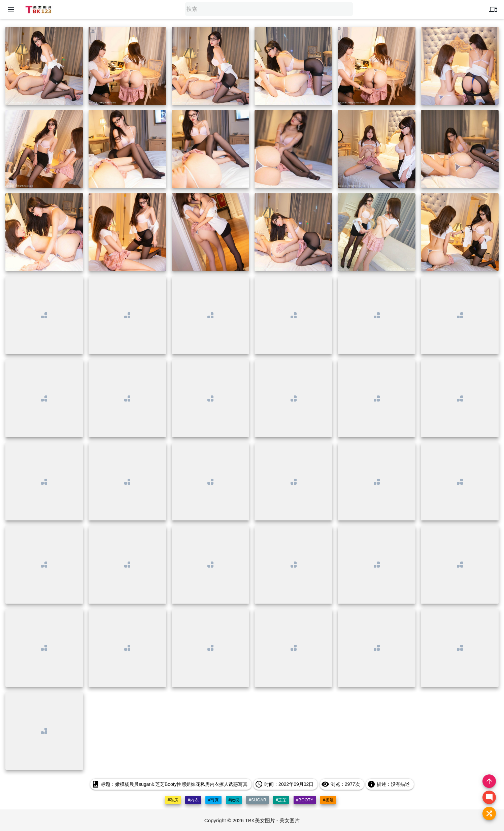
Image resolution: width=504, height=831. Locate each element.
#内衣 (193, 800)
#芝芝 (281, 800)
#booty (305, 800)
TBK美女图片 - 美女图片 (273, 820)
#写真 (213, 800)
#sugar (258, 800)
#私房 (173, 800)
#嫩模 (234, 800)
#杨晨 (328, 800)
